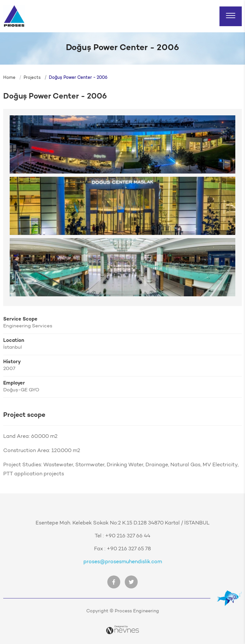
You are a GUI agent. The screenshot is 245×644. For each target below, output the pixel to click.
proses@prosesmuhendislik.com (123, 562)
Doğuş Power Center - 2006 (78, 78)
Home (9, 78)
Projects (32, 78)
